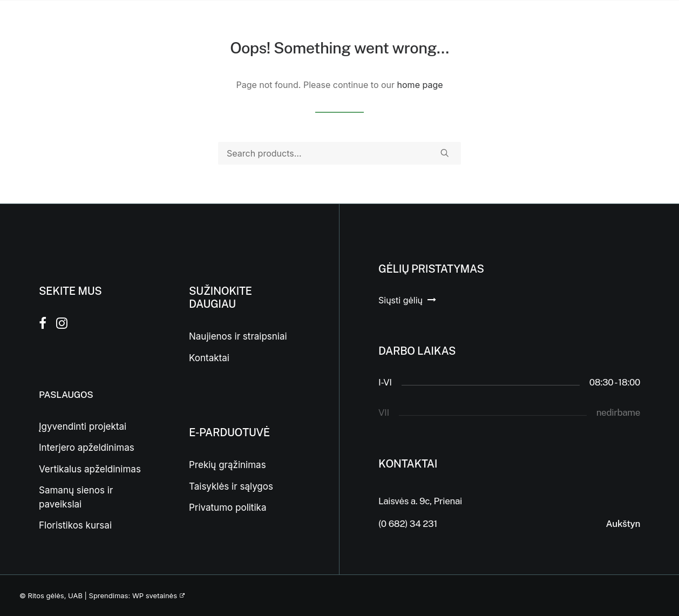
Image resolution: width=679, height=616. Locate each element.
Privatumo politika (228, 507)
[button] (445, 153)
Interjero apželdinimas (87, 448)
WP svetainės (155, 595)
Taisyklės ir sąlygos (231, 486)
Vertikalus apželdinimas (90, 469)
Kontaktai (209, 358)
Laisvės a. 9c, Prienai (420, 501)
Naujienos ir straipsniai (238, 336)
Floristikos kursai (75, 525)
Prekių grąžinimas (228, 465)
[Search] (339, 153)
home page (420, 85)
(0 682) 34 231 (408, 524)
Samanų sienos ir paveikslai (76, 497)
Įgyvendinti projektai (83, 427)
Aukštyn (623, 524)
